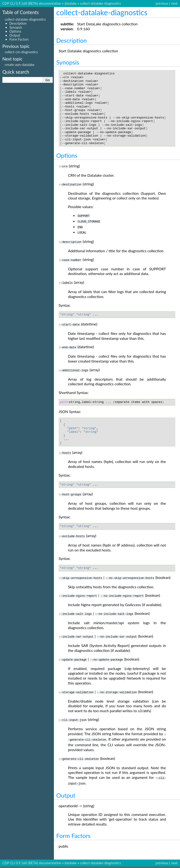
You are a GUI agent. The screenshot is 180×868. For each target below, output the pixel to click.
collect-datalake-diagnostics (100, 3)
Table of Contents (21, 12)
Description (18, 23)
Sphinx (116, 864)
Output (15, 35)
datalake (71, 3)
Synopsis (16, 27)
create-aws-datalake (20, 65)
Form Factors (19, 39)
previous (162, 3)
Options (15, 31)
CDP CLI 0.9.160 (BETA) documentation (32, 3)
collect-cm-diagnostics (21, 52)
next (174, 3)
